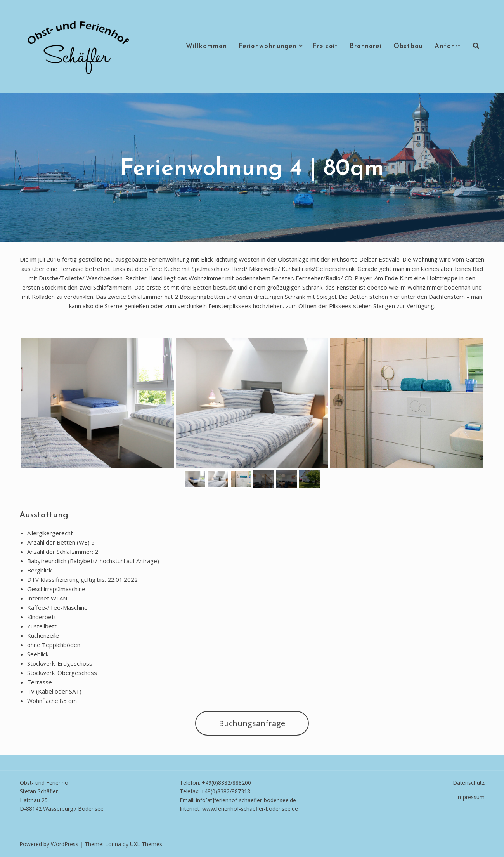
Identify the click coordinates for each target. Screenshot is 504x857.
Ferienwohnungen (268, 46)
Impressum (470, 797)
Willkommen (206, 46)
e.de (293, 809)
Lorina (113, 844)
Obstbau (408, 46)
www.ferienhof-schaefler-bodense (245, 809)
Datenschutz (469, 783)
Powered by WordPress (49, 844)
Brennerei (366, 46)
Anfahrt (448, 46)
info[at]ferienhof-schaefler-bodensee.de (246, 800)
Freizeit (325, 46)
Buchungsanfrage (252, 723)
